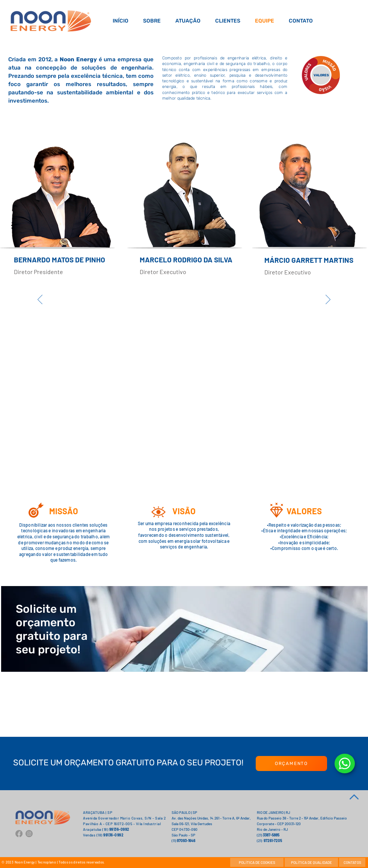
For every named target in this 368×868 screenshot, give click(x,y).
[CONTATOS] (352, 862)
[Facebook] (19, 834)
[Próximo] (328, 300)
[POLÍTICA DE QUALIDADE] (311, 862)
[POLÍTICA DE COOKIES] (257, 862)
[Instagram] (29, 834)
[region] (60, 297)
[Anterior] (40, 300)
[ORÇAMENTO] (291, 763)
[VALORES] (321, 75)
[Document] (345, 763)
